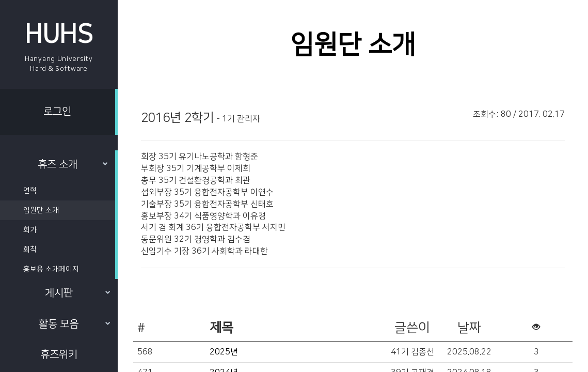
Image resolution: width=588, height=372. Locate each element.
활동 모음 (74, 324)
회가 (30, 230)
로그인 (57, 112)
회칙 (30, 250)
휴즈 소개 (73, 164)
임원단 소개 (41, 210)
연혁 (30, 191)
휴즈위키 (59, 354)
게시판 (77, 293)
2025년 (224, 352)
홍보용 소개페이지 (51, 269)
